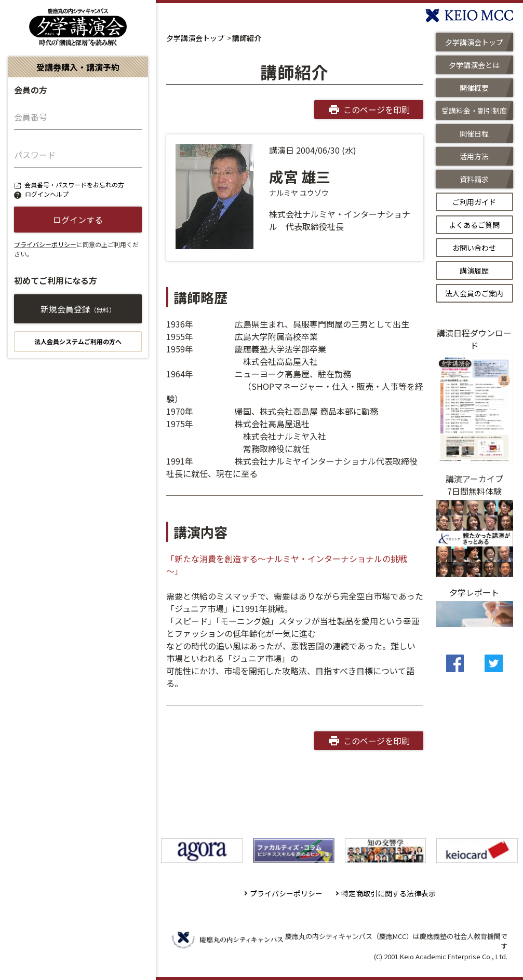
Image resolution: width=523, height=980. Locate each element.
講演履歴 (474, 270)
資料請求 (474, 179)
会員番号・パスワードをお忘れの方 (74, 185)
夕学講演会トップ (195, 38)
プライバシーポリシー (45, 244)
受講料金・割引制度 (474, 111)
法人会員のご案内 (474, 293)
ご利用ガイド (474, 202)
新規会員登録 (78, 309)
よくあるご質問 (474, 225)
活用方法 (474, 156)
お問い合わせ (474, 248)
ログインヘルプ (47, 194)
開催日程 (474, 133)
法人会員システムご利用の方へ (78, 341)
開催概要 (474, 88)
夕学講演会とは (474, 65)
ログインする (78, 220)
